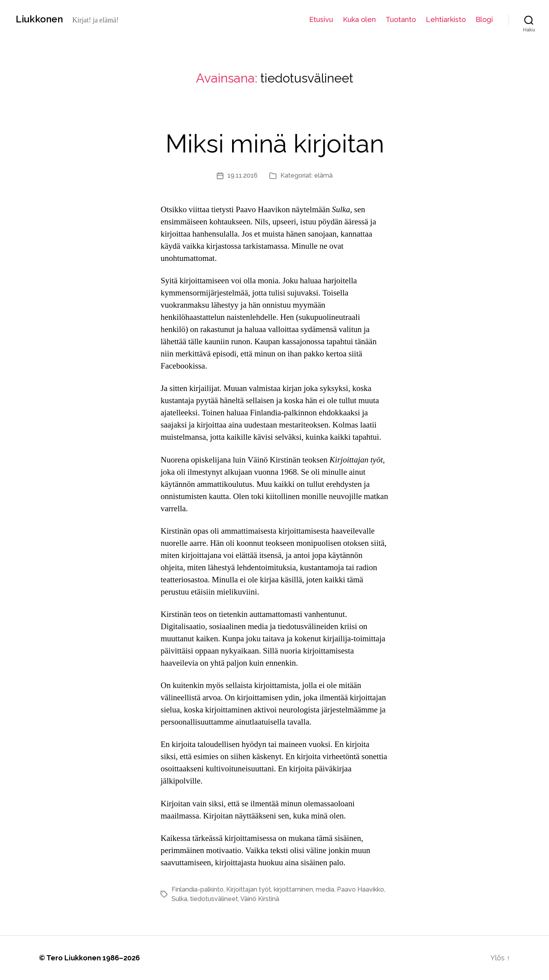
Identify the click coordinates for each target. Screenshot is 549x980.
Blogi (484, 19)
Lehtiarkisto (446, 19)
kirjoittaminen (293, 889)
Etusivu (321, 19)
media (325, 889)
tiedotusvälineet (214, 899)
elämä (323, 175)
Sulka (179, 899)
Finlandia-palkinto (198, 889)
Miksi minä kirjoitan (275, 144)
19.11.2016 (242, 175)
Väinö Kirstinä (260, 899)
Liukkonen (39, 19)
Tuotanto (401, 19)
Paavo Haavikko (361, 889)
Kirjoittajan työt (249, 889)
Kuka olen (359, 19)
